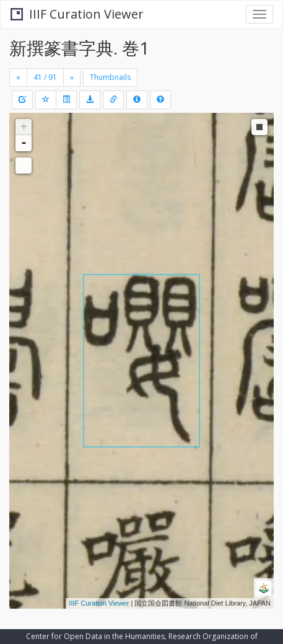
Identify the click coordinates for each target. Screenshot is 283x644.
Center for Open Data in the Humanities (95, 636)
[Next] (72, 77)
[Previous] (18, 77)
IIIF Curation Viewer (77, 14)
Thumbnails (110, 77)
